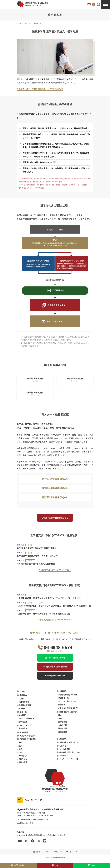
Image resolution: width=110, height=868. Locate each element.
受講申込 (62, 705)
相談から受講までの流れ (68, 695)
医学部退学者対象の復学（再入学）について (37, 556)
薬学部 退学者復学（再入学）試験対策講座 (37, 548)
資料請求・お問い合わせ (56, 667)
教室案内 (63, 739)
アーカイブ (64, 756)
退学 (20, 749)
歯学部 (30, 561)
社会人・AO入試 (25, 725)
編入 (60, 715)
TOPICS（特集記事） (28, 739)
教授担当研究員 (25, 705)
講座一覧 (23, 712)
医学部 (30, 553)
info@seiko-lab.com (56, 676)
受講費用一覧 (64, 698)
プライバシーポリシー (53, 852)
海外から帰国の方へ (28, 736)
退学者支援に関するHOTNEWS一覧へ (56, 620)
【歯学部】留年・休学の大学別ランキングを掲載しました (44, 614)
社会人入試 (63, 728)
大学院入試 (23, 728)
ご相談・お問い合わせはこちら (55, 518)
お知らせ (63, 746)
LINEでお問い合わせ (56, 658)
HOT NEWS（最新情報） (69, 712)
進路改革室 (24, 732)
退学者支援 (23, 722)
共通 (30, 595)
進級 (60, 718)
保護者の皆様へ (25, 702)
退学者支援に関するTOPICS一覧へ (56, 570)
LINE (92, 865)
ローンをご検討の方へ (67, 701)
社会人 (21, 752)
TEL (55, 865)
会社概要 (22, 709)
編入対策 (22, 715)
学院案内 (23, 695)
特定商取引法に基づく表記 (70, 752)
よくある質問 (65, 749)
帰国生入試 (23, 759)
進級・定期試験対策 (26, 718)
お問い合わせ (18, 865)
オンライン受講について (68, 708)
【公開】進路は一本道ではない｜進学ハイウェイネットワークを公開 (49, 598)
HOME (22, 691)
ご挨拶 (21, 699)
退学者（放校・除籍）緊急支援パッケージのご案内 (41, 89)
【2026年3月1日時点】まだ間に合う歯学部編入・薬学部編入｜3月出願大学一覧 (54, 606)
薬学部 (30, 545)
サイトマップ (72, 852)
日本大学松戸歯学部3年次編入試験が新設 (36, 564)
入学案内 (63, 691)
